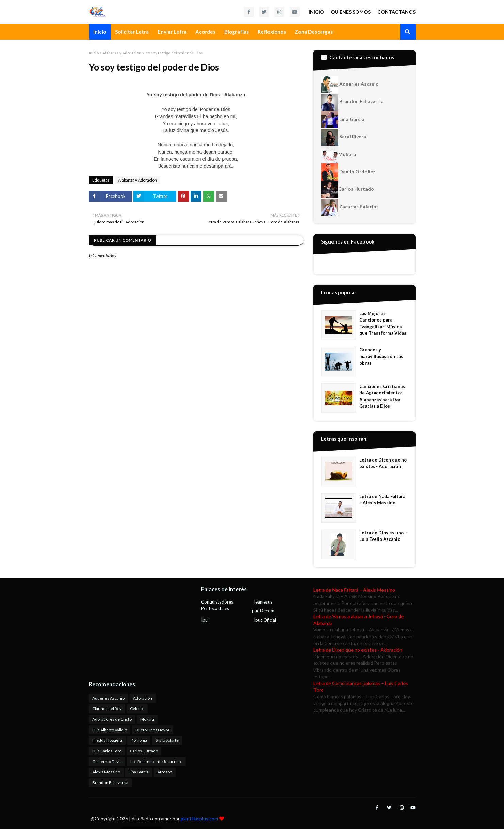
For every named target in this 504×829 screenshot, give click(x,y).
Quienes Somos (351, 12)
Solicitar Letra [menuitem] (132, 32)
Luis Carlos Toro (107, 751)
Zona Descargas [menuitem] (314, 32)
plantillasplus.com (200, 819)
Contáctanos (396, 12)
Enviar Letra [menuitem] (172, 32)
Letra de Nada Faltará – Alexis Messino (382, 500)
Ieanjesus (263, 602)
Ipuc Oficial (265, 620)
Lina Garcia (343, 120)
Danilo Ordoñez (348, 172)
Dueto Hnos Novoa (153, 730)
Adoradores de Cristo (112, 719)
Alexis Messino (106, 772)
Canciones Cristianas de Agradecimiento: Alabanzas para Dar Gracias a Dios (382, 396)
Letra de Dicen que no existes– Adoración (383, 463)
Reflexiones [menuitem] (272, 32)
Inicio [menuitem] (100, 32)
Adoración (143, 698)
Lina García (139, 772)
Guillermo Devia (107, 761)
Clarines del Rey (107, 709)
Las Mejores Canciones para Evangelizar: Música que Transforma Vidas (383, 323)
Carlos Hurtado (348, 190)
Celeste (137, 709)
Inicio (316, 12)
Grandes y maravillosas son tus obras (381, 356)
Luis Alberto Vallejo (110, 730)
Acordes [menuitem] (205, 32)
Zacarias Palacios (350, 207)
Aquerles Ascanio (350, 84)
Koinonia (139, 740)
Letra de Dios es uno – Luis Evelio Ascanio (383, 536)
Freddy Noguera (107, 740)
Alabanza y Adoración (122, 53)
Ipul (205, 620)
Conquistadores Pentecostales (217, 605)
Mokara (339, 155)
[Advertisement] (131, 629)
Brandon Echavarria (352, 102)
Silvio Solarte (167, 740)
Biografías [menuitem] (237, 32)
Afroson (165, 772)
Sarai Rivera (344, 137)
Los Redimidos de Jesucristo (156, 761)
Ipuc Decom (262, 611)
